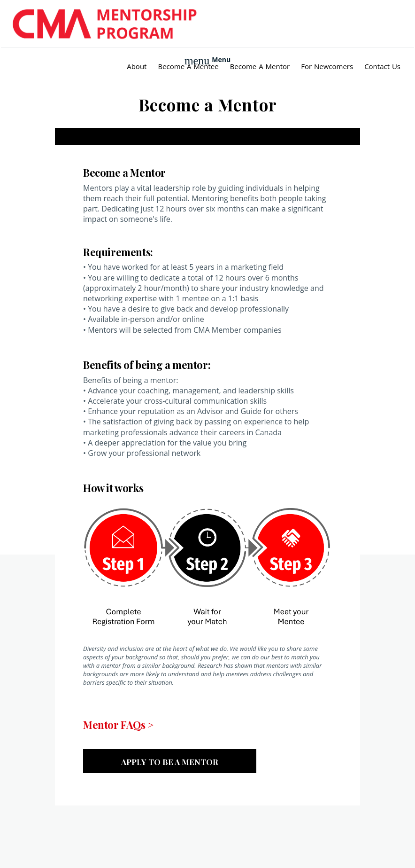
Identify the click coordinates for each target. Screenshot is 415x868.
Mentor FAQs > (118, 725)
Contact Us (382, 66)
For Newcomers (327, 66)
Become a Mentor (260, 66)
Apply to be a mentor (170, 762)
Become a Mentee (188, 66)
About (137, 66)
